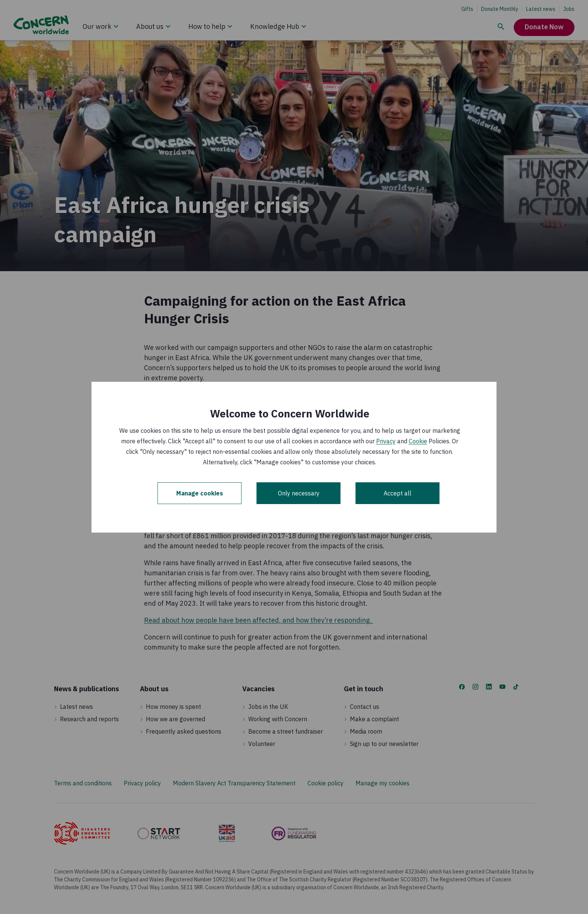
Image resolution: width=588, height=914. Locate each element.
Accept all (397, 493)
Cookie (418, 441)
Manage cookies (200, 493)
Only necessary (299, 493)
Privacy (386, 441)
